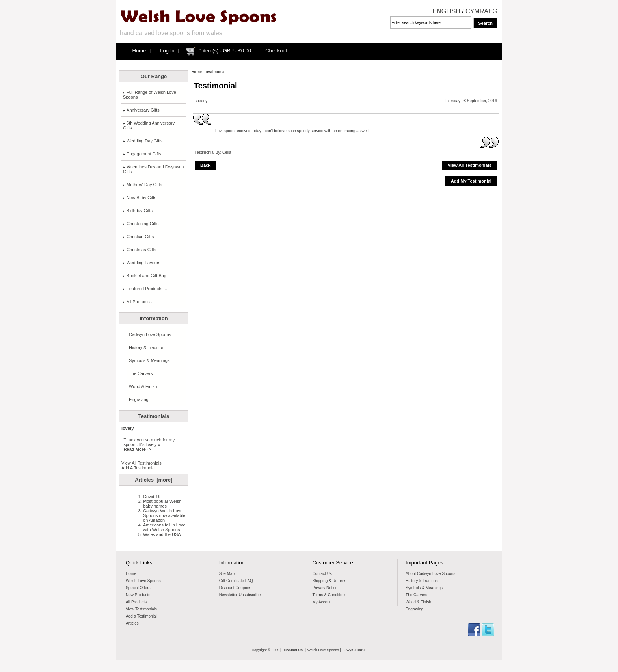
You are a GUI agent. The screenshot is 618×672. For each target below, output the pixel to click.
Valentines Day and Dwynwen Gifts (153, 169)
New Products (138, 595)
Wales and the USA (162, 534)
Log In (167, 51)
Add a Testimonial (141, 616)
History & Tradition (147, 347)
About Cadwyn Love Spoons (430, 574)
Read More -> (137, 449)
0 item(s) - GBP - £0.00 (225, 51)
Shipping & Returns (329, 581)
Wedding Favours (142, 263)
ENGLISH (447, 11)
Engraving (139, 399)
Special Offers (138, 588)
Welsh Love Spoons (143, 581)
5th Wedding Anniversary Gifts (149, 125)
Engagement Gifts (142, 154)
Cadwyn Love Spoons (150, 334)
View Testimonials (141, 609)
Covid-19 (152, 497)
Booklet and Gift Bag (145, 276)
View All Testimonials (141, 463)
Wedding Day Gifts (143, 141)
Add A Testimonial (139, 468)
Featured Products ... (145, 289)
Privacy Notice (325, 588)
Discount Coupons (235, 588)
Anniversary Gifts (141, 110)
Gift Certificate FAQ (236, 581)
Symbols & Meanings (149, 360)
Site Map (227, 574)
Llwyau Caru (354, 650)
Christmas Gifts (140, 250)
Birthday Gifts (138, 211)
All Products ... (139, 302)
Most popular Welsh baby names (162, 504)
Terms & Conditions (329, 595)
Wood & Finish (143, 386)
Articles (132, 623)
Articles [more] (154, 480)
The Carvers (141, 373)
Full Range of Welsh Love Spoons (150, 95)
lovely (128, 428)
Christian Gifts (138, 237)
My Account (322, 602)
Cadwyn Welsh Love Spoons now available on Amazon (164, 515)
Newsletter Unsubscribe (240, 595)
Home (139, 51)
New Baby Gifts (140, 198)
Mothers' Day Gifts (142, 185)
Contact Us (322, 574)
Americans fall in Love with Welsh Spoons (164, 527)
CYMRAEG (481, 11)
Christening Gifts (141, 224)
